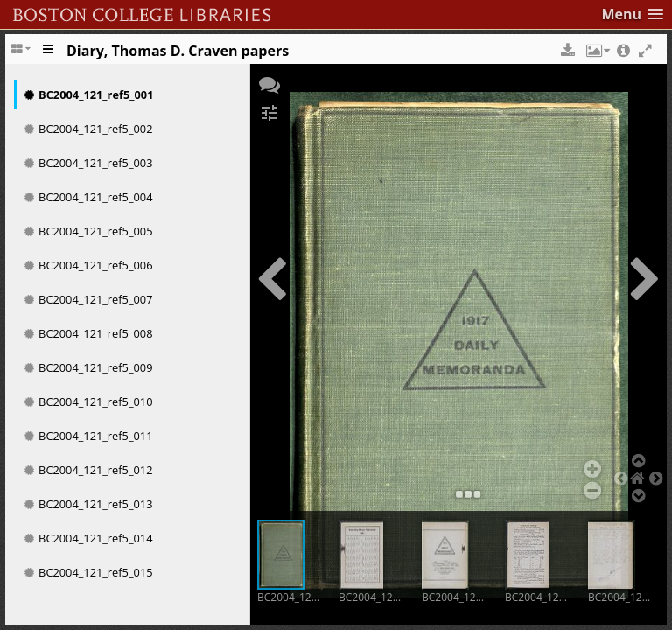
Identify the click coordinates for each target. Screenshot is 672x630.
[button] (632, 14)
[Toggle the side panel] (49, 55)
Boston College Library (207, 10)
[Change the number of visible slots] (23, 55)
